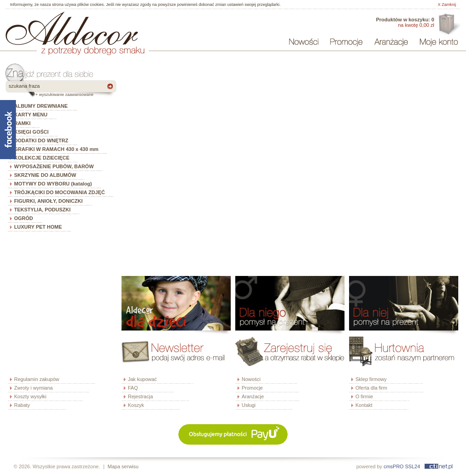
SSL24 (413, 466)
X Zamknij (447, 5)
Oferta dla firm (448, 25)
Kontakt (364, 405)
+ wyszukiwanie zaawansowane (64, 95)
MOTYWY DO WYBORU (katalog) (53, 184)
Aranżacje (253, 396)
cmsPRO (394, 466)
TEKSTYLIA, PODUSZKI (42, 210)
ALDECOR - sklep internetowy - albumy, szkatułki (72, 28)
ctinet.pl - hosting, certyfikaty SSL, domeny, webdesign (438, 466)
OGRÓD (24, 218)
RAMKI (22, 123)
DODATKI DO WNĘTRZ (41, 140)
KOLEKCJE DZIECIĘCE (42, 158)
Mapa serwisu (123, 466)
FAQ (133, 388)
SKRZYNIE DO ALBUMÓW (45, 175)
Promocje (252, 388)
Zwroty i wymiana (33, 388)
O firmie (364, 396)
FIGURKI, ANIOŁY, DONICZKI (48, 201)
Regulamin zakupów (37, 379)
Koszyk (136, 405)
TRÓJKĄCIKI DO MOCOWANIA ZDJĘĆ (59, 192)
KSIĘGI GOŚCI (31, 132)
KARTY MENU (31, 115)
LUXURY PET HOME (38, 227)
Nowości (251, 379)
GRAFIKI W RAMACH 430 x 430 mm (56, 149)
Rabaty (22, 405)
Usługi (249, 405)
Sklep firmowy (371, 379)
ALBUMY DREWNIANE (41, 106)
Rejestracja (140, 396)
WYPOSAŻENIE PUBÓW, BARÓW (54, 166)
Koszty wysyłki (30, 396)
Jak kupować (142, 379)
